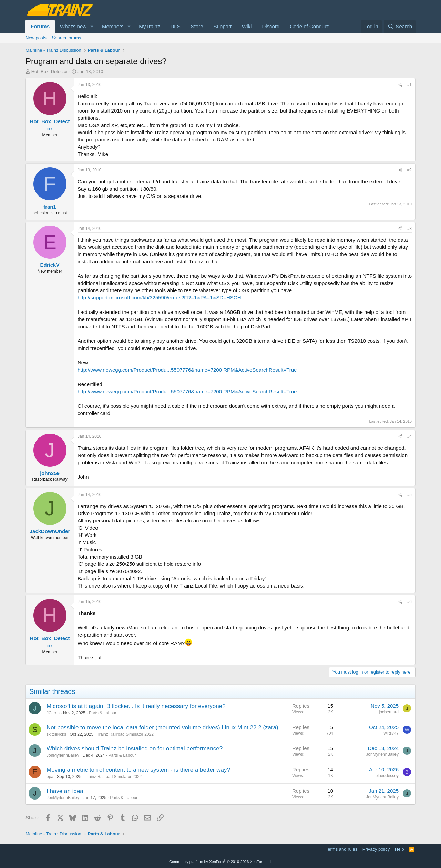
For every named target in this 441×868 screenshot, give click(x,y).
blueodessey (387, 776)
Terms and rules (341, 849)
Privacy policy (376, 849)
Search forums (67, 38)
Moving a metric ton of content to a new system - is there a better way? (138, 770)
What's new (73, 26)
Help (399, 849)
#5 (409, 495)
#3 (409, 229)
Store (197, 26)
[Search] (400, 26)
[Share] (400, 85)
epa (50, 777)
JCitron (53, 713)
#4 (409, 436)
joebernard (389, 712)
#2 (409, 170)
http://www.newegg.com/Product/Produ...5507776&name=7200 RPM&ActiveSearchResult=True (187, 370)
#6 (409, 602)
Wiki (247, 26)
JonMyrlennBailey (63, 755)
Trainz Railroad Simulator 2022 (125, 734)
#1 (409, 85)
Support (223, 26)
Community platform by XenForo (220, 862)
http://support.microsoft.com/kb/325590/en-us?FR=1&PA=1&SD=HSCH (159, 298)
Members (113, 26)
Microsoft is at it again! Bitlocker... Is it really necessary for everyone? (136, 706)
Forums (40, 26)
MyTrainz (149, 26)
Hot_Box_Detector (50, 71)
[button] (92, 26)
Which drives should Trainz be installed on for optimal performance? (135, 748)
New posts (36, 38)
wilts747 (391, 733)
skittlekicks (56, 734)
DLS (175, 26)
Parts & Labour (103, 713)
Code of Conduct (309, 26)
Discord (271, 26)
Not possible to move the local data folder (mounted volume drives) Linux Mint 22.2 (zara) (162, 727)
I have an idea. (66, 791)
